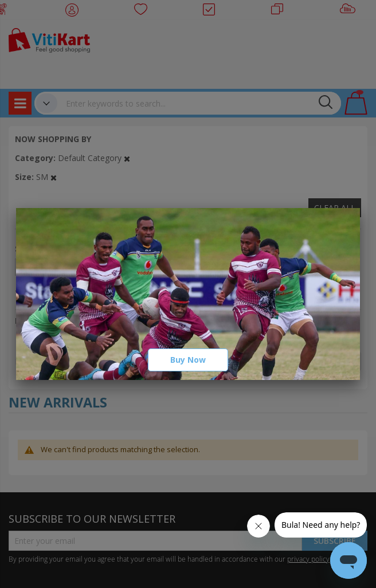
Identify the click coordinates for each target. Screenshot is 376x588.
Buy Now (188, 360)
